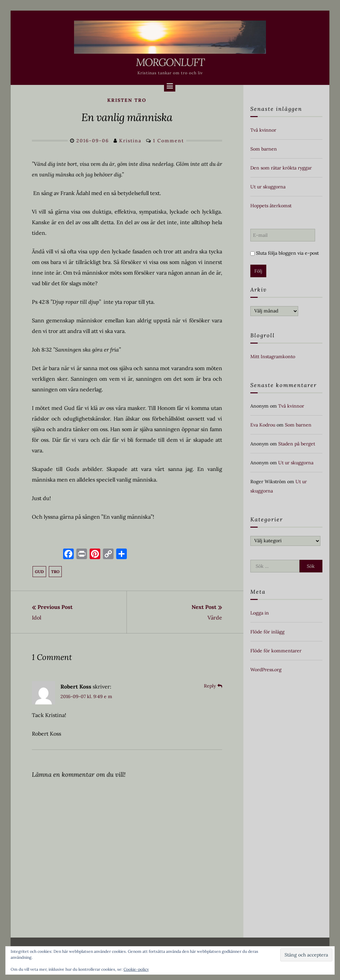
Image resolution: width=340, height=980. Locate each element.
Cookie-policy (136, 969)
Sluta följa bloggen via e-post (285, 253)
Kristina (130, 141)
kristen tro (127, 100)
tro (55, 572)
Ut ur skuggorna (268, 187)
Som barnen (264, 149)
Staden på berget (297, 444)
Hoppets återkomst (271, 206)
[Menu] (170, 86)
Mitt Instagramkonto (273, 357)
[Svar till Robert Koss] (213, 686)
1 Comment (169, 141)
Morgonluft (170, 62)
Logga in (260, 613)
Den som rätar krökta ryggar (281, 168)
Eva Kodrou (263, 425)
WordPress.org (266, 670)
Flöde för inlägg (267, 632)
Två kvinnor (263, 130)
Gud (39, 572)
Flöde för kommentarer (276, 651)
